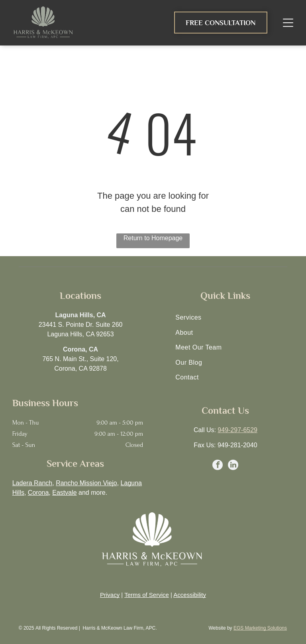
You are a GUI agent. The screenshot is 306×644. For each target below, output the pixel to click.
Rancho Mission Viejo (86, 483)
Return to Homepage (153, 238)
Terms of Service (147, 595)
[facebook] (218, 466)
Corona (38, 493)
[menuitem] (225, 318)
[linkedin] (233, 466)
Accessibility (190, 595)
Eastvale (64, 493)
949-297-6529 (237, 430)
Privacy (110, 595)
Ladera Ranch (32, 483)
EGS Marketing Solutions (260, 628)
